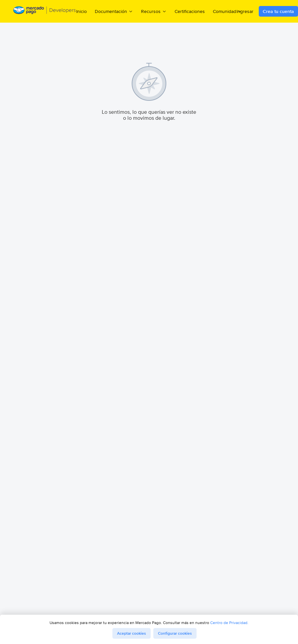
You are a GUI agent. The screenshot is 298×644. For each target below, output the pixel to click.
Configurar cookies (175, 633)
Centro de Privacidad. (229, 623)
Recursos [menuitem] (154, 11)
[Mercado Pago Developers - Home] (45, 11)
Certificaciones (190, 11)
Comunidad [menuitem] (227, 11)
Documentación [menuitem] (114, 11)
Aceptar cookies (132, 633)
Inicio (81, 11)
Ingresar (245, 11)
